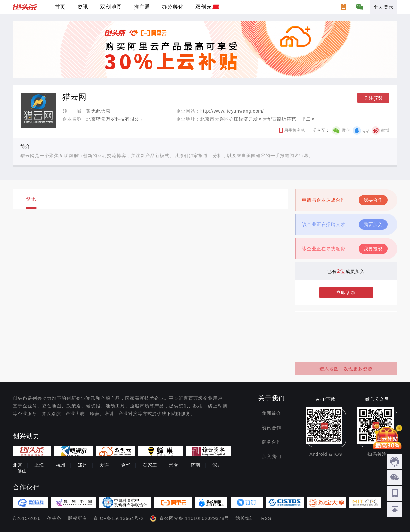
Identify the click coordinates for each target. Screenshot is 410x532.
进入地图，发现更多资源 (346, 369)
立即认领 (346, 293)
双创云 (204, 7)
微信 (346, 130)
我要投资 (373, 249)
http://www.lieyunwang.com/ (232, 111)
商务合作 (272, 442)
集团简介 (272, 413)
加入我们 (272, 456)
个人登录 (384, 7)
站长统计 (245, 518)
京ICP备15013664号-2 (119, 518)
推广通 (142, 7)
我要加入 (373, 224)
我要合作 (373, 200)
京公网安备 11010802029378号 (194, 518)
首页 (60, 7)
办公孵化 (173, 7)
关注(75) (373, 98)
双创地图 (111, 7)
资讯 (83, 7)
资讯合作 (272, 428)
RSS (266, 518)
